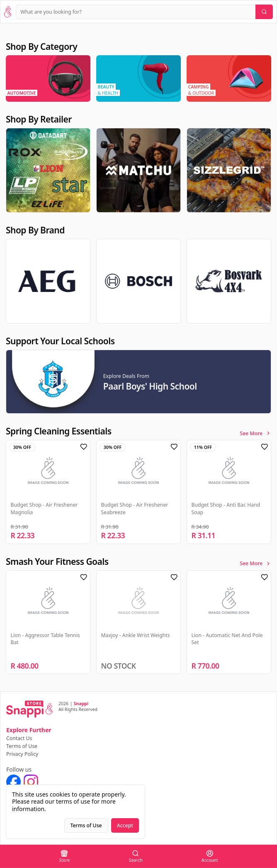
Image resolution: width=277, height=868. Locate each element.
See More (255, 433)
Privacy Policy (22, 754)
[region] (138, 78)
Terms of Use (22, 746)
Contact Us (19, 738)
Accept (125, 825)
